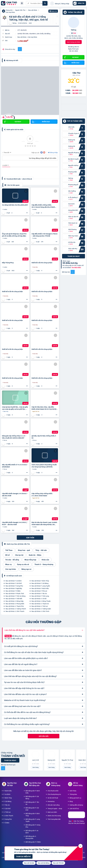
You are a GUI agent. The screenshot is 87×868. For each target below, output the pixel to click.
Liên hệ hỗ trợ (74, 808)
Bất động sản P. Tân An (32, 803)
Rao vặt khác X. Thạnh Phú (15, 606)
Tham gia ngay (74, 256)
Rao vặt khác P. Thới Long (40, 596)
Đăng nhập (53, 152)
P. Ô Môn (6, 823)
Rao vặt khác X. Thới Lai (40, 606)
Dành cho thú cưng (54, 816)
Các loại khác (10, 12)
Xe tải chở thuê (53, 798)
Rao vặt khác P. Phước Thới (15, 593)
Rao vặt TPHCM (58, 863)
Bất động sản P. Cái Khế (32, 809)
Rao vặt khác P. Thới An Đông (16, 596)
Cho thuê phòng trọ (54, 794)
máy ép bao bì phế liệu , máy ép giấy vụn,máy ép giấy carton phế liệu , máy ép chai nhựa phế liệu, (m (15, 408)
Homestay (51, 801)
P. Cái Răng (7, 801)
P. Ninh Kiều (8, 791)
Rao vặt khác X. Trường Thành (16, 609)
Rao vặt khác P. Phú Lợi (39, 591)
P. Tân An (7, 805)
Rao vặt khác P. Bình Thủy (40, 581)
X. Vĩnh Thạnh (8, 816)
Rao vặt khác (33, 10)
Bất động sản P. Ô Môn (33, 842)
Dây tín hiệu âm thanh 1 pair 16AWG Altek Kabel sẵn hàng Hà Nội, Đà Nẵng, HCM (44, 523)
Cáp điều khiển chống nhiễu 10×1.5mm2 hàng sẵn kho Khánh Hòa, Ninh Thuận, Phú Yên (43, 206)
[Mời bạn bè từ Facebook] (73, 272)
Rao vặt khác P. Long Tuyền (41, 586)
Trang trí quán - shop (55, 808)
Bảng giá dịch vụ (75, 798)
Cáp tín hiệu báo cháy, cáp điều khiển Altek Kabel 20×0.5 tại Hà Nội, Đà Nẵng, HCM (44, 408)
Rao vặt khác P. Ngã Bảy (14, 588)
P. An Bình (7, 794)
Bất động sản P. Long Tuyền (33, 820)
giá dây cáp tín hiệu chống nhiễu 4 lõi (44, 437)
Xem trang (35, 767)
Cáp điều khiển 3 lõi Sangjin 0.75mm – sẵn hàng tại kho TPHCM (45, 235)
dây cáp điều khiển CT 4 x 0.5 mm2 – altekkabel (15, 466)
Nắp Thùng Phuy (8, 263)
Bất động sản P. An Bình (32, 832)
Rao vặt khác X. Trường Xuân (41, 609)
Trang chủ (9, 10)
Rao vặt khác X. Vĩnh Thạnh (15, 611)
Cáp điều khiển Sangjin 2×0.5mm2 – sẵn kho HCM (15, 494)
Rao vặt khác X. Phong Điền (15, 604)
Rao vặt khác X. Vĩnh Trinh (40, 611)
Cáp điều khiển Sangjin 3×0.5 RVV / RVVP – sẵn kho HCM (15, 523)
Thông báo (73, 794)
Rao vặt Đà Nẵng (44, 863)
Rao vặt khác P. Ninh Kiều (40, 588)
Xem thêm (30, 537)
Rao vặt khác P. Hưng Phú (14, 586)
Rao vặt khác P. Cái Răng (40, 583)
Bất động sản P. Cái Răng (32, 797)
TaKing (74, 30)
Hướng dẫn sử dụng (76, 805)
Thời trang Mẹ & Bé (54, 819)
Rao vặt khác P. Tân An (39, 593)
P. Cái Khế (7, 808)
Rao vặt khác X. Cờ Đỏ (39, 598)
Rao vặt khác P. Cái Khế (14, 583)
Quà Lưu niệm (52, 812)
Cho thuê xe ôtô (53, 791)
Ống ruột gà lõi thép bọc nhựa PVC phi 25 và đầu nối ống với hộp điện (14, 235)
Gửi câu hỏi (44, 736)
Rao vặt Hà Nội (29, 863)
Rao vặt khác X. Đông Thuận (41, 601)
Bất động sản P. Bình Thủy (33, 814)
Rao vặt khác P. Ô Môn (13, 591)
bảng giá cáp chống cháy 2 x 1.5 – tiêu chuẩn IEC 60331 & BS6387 (14, 437)
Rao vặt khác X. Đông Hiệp (15, 601)
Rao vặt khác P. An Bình (14, 581)
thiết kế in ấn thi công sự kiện (42, 263)
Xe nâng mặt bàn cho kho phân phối (15, 205)
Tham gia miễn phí (23, 856)
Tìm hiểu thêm (76, 267)
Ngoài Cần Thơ (20, 10)
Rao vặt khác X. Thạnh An (40, 604)
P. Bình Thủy (8, 798)
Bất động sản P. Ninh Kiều (33, 792)
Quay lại (53, 11)
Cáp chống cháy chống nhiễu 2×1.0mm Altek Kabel (42, 494)
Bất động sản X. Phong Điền (31, 837)
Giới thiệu (73, 791)
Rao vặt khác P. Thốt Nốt (14, 598)
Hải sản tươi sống (54, 805)
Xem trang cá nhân (74, 42)
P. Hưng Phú (8, 819)
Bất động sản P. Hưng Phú (33, 826)
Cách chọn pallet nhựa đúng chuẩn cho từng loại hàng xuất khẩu (44, 466)
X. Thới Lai (7, 812)
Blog (71, 801)
